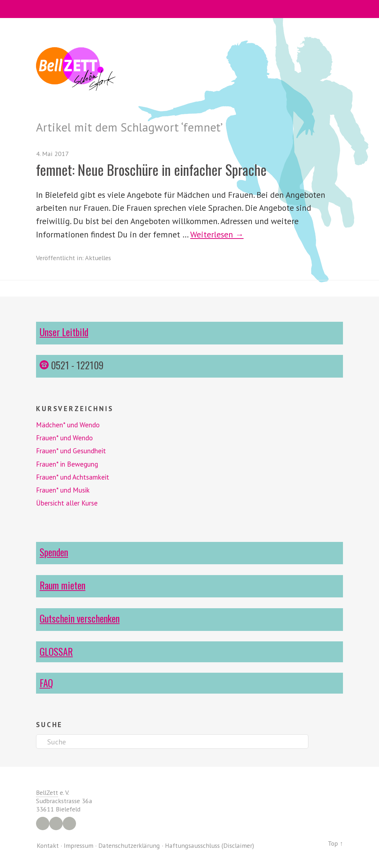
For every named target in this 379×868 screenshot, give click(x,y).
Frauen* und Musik (63, 490)
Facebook (43, 824)
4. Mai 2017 (52, 154)
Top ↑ (335, 843)
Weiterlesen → (217, 234)
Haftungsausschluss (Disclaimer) (209, 845)
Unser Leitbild (64, 332)
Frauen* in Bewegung (67, 464)
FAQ (46, 683)
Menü (190, 9)
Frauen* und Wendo (64, 438)
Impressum (79, 845)
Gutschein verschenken (80, 618)
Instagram (56, 824)
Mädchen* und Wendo (68, 425)
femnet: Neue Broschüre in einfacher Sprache (151, 170)
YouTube (69, 824)
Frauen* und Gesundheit (71, 451)
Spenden (54, 552)
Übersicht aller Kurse (67, 503)
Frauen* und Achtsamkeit (73, 477)
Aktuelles (98, 258)
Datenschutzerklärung (129, 845)
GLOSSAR (56, 651)
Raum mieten (63, 585)
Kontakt (48, 845)
